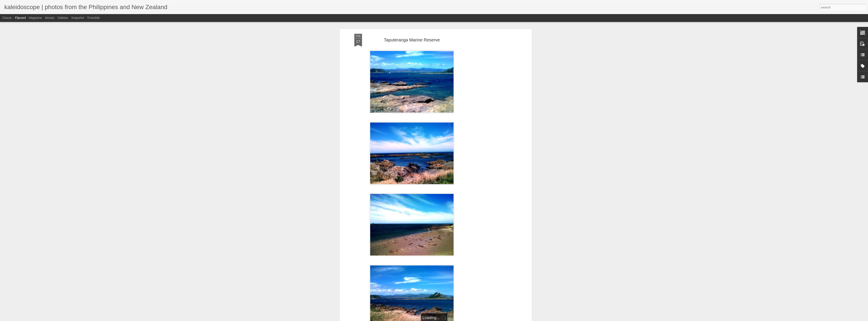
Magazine (35, 18)
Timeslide (93, 18)
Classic (7, 18)
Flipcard (20, 18)
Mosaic (50, 18)
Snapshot (78, 18)
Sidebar (63, 18)
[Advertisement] (493, 102)
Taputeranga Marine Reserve (412, 40)
